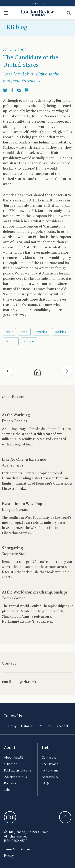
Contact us (49, 758)
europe (29, 341)
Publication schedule (18, 770)
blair (9, 332)
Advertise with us (15, 777)
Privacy (9, 856)
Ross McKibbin (18, 74)
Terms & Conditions (17, 849)
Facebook (62, 726)
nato (24, 332)
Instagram (28, 726)
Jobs (7, 790)
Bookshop (11, 783)
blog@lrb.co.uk (24, 682)
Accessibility (50, 777)
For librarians (50, 770)
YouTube (45, 726)
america (41, 332)
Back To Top (65, 817)
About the (14, 758)
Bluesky (11, 726)
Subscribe (37, 3)
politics (61, 332)
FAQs (45, 783)
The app (50, 764)
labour (11, 341)
